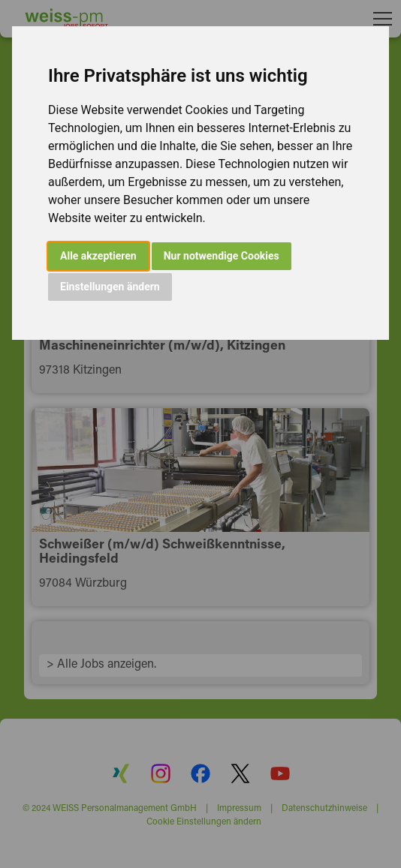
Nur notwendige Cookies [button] (222, 256)
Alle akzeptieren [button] (98, 256)
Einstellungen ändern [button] (110, 287)
